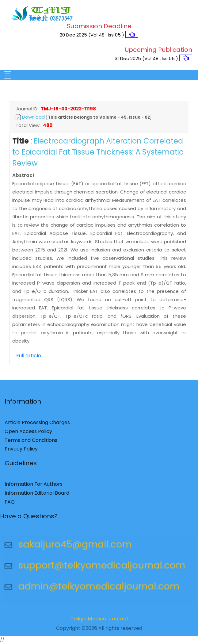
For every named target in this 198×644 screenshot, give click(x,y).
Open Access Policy (28, 433)
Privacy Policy (21, 451)
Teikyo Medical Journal (99, 620)
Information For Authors (34, 486)
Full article (29, 356)
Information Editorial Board (37, 495)
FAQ (10, 503)
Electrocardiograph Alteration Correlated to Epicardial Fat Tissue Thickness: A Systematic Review (98, 152)
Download (33, 117)
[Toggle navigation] (6, 75)
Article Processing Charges (37, 424)
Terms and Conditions (31, 442)
